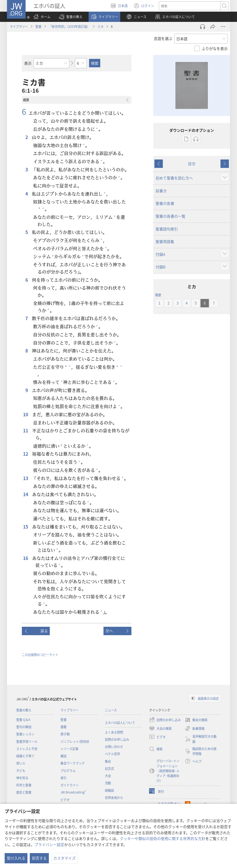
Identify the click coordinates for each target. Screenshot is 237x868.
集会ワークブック (73, 763)
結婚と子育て (25, 756)
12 (26, 454)
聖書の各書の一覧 (170, 216)
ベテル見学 (112, 754)
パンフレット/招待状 (75, 741)
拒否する (39, 858)
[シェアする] (213, 27)
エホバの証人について (120, 723)
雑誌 (63, 756)
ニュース (111, 710)
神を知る (22, 778)
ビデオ (65, 800)
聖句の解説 (24, 727)
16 (26, 558)
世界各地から (114, 798)
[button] (71, 17)
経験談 (109, 790)
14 (26, 494)
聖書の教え (24, 710)
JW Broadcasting (73, 792)
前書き (161, 191)
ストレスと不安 (27, 749)
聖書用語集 (165, 241)
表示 (28, 63)
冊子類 (65, 734)
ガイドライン (70, 785)
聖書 (38, 26)
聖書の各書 (165, 203)
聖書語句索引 (167, 229)
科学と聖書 (24, 785)
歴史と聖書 (24, 792)
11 (26, 431)
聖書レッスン (25, 734)
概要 (158, 295)
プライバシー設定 (49, 844)
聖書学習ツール (27, 741)
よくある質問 (114, 732)
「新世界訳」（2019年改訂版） (69, 26)
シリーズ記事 (69, 749)
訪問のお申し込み (117, 739)
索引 (63, 778)
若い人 (21, 763)
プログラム (68, 771)
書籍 (63, 727)
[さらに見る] (223, 27)
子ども (21, 771)
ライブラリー (19, 26)
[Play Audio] (203, 27)
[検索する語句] (190, 6)
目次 (192, 164)
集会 (108, 761)
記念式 (109, 768)
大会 (108, 776)
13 (26, 478)
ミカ (100, 26)
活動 (108, 783)
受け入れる (16, 858)
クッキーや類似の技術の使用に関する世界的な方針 (163, 838)
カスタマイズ (64, 858)
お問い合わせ (114, 747)
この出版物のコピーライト (40, 655)
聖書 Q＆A (23, 720)
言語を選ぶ (163, 38)
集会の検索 (196, 720)
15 (26, 527)
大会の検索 (160, 728)
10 (26, 415)
